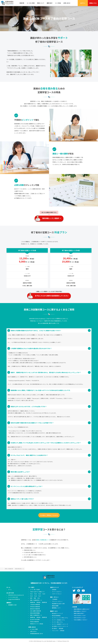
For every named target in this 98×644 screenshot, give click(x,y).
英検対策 (22, 3)
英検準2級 (44, 602)
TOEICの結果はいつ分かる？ (81, 620)
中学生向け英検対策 (35, 607)
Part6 (36, 596)
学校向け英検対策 (34, 622)
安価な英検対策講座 (35, 613)
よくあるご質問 (34, 629)
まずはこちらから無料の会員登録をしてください (52, 296)
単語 (35, 598)
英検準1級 (33, 602)
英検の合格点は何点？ (79, 613)
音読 (31, 598)
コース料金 (58, 3)
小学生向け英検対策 (35, 605)
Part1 (31, 594)
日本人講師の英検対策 (35, 611)
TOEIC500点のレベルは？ (80, 618)
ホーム (10, 590)
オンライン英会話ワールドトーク (60, 624)
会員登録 (54, 590)
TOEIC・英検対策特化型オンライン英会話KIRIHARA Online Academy (49, 577)
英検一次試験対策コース (36, 600)
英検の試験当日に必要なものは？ (82, 609)
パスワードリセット (57, 594)
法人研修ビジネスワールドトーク (60, 626)
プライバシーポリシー (57, 601)
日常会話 (62, 630)
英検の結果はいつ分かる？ (80, 611)
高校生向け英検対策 (35, 609)
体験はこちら (93, 3)
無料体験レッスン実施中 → (52, 218)
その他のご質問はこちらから (49, 515)
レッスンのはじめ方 (13, 597)
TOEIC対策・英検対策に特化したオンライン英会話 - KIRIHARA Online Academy (8, 3)
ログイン (83, 3)
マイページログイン (57, 592)
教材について (41, 3)
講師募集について (56, 608)
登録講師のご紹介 (13, 605)
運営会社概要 (55, 606)
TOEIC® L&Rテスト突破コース (37, 592)
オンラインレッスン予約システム (60, 618)
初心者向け (55, 628)
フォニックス (55, 630)
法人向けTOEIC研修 (35, 619)
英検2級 (38, 602)
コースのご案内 (31, 3)
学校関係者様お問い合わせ (37, 634)
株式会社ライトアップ (57, 613)
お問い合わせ (67, 3)
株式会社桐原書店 (56, 616)
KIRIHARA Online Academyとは (16, 595)
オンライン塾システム (57, 622)
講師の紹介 (50, 3)
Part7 (40, 596)
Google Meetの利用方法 (14, 599)
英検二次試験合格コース (43, 540)
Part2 (36, 594)
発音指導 (61, 628)
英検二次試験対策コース (36, 615)
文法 (39, 598)
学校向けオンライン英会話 (37, 624)
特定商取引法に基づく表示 (58, 604)
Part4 (44, 594)
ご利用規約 (55, 599)
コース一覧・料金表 (35, 590)
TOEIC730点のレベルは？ (80, 615)
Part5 (31, 596)
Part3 (40, 594)
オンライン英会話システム (58, 620)
